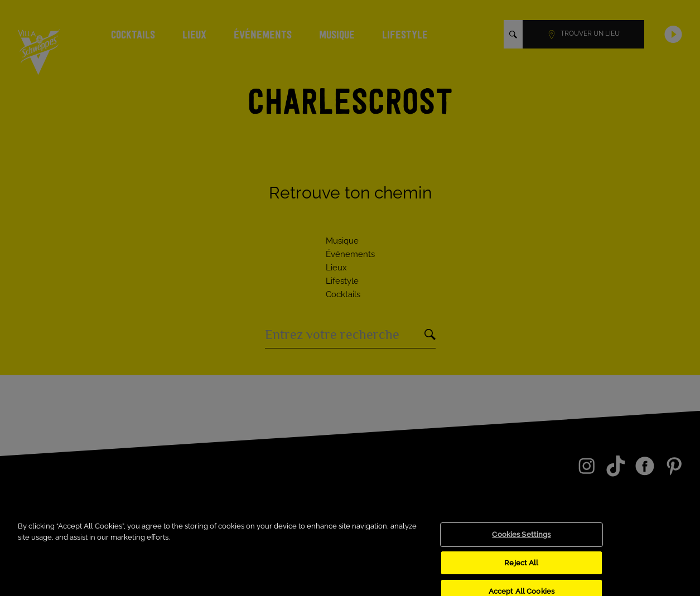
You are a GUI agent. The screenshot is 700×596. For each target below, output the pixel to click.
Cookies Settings (521, 540)
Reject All (521, 568)
